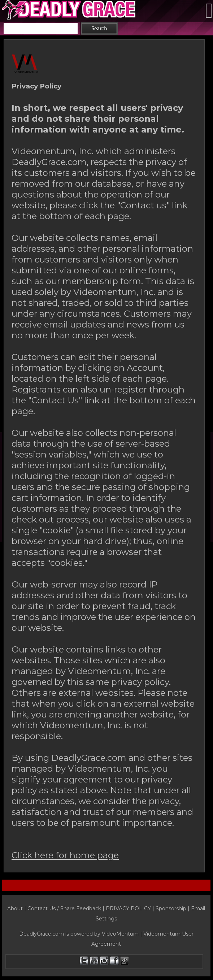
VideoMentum (120, 934)
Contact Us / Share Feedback (64, 909)
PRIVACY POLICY (128, 909)
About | (17, 909)
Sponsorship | (173, 909)
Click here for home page (65, 855)
